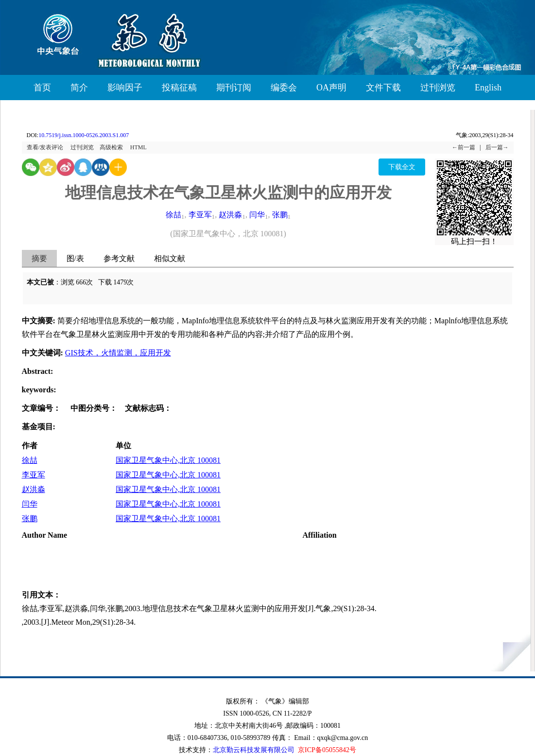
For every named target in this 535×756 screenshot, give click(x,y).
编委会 (284, 88)
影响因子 (125, 88)
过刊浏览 (438, 88)
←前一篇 (464, 147)
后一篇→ (497, 147)
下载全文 (402, 167)
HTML (138, 147)
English (488, 88)
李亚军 (200, 215)
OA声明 (331, 88)
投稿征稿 (179, 88)
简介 (79, 88)
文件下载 (383, 88)
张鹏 (280, 215)
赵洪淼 (230, 215)
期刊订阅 (234, 88)
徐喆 (173, 215)
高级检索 (111, 147)
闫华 (257, 215)
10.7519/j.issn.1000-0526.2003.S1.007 (84, 135)
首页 (42, 88)
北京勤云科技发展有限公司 (254, 750)
